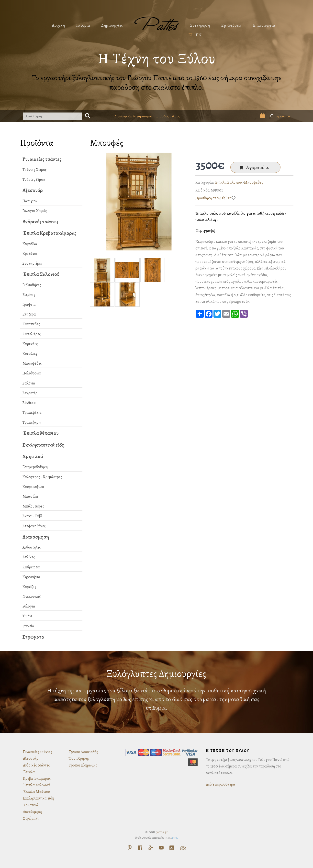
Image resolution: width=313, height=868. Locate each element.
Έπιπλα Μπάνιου (40, 433)
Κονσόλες (30, 354)
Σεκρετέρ (30, 393)
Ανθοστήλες (32, 547)
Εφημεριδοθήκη (35, 467)
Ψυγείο (28, 626)
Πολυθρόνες (32, 373)
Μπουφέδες (32, 363)
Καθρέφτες (31, 567)
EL (191, 35)
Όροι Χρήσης (79, 758)
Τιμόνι (27, 616)
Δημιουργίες (112, 25)
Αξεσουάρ (33, 190)
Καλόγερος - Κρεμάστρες (42, 477)
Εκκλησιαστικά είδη (44, 445)
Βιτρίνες (29, 295)
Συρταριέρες (32, 263)
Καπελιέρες (32, 334)
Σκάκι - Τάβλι (33, 516)
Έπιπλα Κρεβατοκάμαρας (50, 233)
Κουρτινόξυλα (33, 487)
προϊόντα (275, 116)
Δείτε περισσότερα (221, 784)
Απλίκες (29, 557)
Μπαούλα (30, 496)
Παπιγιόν (30, 201)
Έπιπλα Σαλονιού (41, 274)
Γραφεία (29, 304)
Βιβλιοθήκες (32, 285)
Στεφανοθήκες (34, 526)
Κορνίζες (29, 587)
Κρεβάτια (30, 254)
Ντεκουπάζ (32, 597)
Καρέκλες (30, 344)
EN (199, 35)
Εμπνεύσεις (231, 25)
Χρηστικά (33, 456)
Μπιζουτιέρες (33, 506)
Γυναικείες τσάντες (42, 159)
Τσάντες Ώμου (34, 180)
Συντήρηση (200, 25)
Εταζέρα (29, 314)
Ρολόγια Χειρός (35, 211)
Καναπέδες (31, 324)
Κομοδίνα (30, 244)
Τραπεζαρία (32, 422)
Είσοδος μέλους (168, 116)
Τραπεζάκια (32, 413)
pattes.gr (162, 832)
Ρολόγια (29, 606)
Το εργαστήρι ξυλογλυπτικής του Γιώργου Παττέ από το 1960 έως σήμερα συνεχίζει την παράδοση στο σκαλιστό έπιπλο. (156, 83)
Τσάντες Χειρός (34, 170)
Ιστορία (83, 25)
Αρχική (58, 25)
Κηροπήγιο (31, 577)
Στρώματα (33, 637)
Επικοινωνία (264, 25)
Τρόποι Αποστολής (83, 752)
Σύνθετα (29, 403)
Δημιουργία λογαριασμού (134, 116)
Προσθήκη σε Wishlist (213, 198)
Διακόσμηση (36, 537)
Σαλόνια (29, 383)
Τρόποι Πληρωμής (83, 765)
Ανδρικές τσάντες (40, 222)
